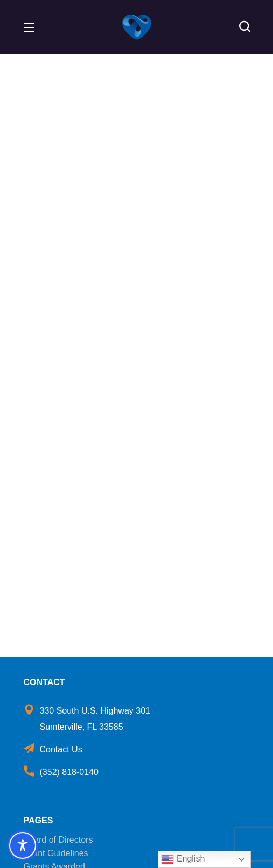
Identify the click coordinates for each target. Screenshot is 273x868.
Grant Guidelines (56, 853)
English (183, 859)
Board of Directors (58, 840)
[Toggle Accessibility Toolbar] (23, 845)
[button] (244, 27)
